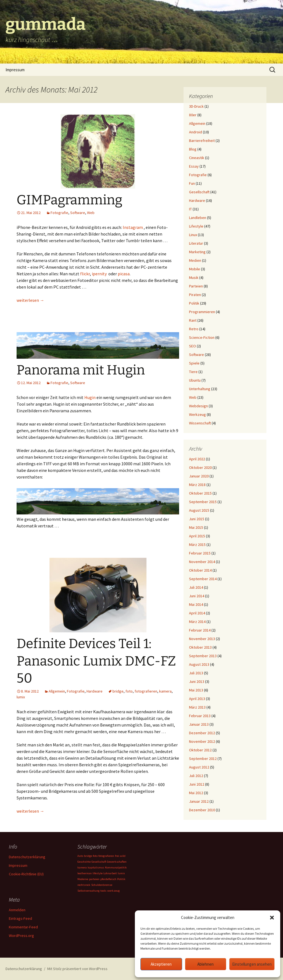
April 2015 (197, 536)
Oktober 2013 (200, 647)
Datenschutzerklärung (27, 857)
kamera (165, 691)
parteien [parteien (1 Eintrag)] (94, 879)
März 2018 (197, 485)
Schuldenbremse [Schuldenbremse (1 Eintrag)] (102, 885)
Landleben (198, 218)
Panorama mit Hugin (81, 370)
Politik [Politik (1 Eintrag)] (121, 879)
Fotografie (59, 213)
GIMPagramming (70, 200)
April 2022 (197, 459)
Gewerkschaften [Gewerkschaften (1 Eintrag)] (117, 862)
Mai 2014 (196, 604)
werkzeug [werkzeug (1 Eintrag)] (113, 891)
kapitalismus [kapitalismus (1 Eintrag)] (96, 867)
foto (129, 691)
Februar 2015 (200, 553)
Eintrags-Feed (20, 918)
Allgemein (57, 691)
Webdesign (198, 406)
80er (193, 115)
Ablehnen (205, 964)
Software (78, 213)
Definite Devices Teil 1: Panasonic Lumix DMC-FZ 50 (96, 661)
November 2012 (202, 741)
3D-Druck (196, 106)
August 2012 (199, 767)
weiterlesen (30, 300)
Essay (194, 166)
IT (190, 209)
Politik (194, 303)
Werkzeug (197, 414)
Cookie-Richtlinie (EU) (26, 874)
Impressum (15, 70)
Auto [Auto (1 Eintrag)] (80, 856)
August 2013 (199, 664)
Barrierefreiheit (202, 141)
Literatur (196, 243)
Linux (193, 235)
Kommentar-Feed (23, 927)
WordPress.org (21, 936)
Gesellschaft (199, 192)
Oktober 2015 (200, 493)
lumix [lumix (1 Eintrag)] (121, 873)
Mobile (195, 269)
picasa (124, 274)
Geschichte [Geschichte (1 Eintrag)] (84, 862)
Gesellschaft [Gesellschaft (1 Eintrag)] (99, 862)
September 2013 (203, 656)
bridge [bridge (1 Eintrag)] (88, 856)
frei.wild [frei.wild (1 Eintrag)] (120, 856)
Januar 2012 (199, 801)
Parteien (196, 286)
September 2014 (203, 579)
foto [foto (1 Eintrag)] (95, 856)
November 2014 (202, 562)
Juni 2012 (197, 784)
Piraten (195, 295)
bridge (118, 691)
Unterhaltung (200, 389)
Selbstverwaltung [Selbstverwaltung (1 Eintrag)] (88, 891)
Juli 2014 (196, 587)
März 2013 (197, 707)
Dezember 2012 (202, 733)
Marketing (197, 252)
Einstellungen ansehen (252, 964)
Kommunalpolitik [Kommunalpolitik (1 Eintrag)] (116, 867)
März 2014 (197, 622)
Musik (194, 278)
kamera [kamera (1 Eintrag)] (82, 867)
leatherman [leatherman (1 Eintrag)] (85, 873)
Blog (193, 149)
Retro (194, 329)
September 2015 (203, 502)
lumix (21, 697)
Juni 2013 (197, 681)
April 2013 (197, 699)
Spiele (194, 363)
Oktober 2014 (200, 570)
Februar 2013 (200, 716)
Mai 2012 (196, 793)
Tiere (193, 372)
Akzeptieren (161, 964)
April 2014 (197, 613)
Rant (193, 320)
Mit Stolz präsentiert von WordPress (77, 969)
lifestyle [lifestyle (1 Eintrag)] (98, 873)
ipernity (99, 274)
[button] (272, 918)
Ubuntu (195, 380)
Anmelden (17, 910)
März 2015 (197, 545)
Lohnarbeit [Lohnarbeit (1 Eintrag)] (110, 873)
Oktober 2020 (200, 467)
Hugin (90, 397)
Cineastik (197, 158)
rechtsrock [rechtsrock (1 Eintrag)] (84, 885)
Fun (192, 183)
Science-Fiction (202, 337)
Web (91, 213)
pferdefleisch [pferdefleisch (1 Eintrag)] (108, 879)
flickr (85, 274)
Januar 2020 (199, 476)
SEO (192, 346)
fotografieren (146, 691)
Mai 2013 (196, 690)
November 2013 (202, 639)
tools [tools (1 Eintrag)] (103, 891)
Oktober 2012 (200, 750)
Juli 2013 (196, 673)
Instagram (133, 227)
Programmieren (202, 312)
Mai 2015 (196, 527)
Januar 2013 (199, 724)
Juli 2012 (196, 776)
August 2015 (199, 510)
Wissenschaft (200, 423)
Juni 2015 (197, 519)
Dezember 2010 (202, 810)
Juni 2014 (197, 596)
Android (196, 132)
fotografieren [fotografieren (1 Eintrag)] (106, 856)
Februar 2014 (200, 630)
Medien (195, 260)
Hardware (95, 691)
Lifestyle (196, 226)
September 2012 (203, 759)
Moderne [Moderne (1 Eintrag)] (83, 879)
